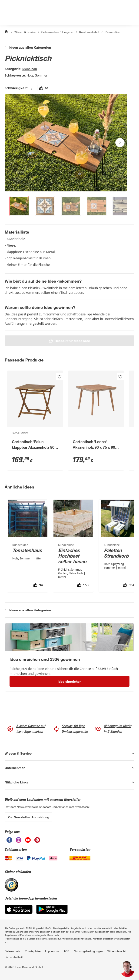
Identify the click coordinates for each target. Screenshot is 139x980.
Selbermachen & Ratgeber (57, 32)
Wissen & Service (25, 32)
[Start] (7, 32)
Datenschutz (12, 951)
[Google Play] (52, 909)
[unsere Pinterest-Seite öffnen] (37, 840)
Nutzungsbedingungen (88, 951)
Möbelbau (30, 69)
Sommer (41, 75)
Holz (30, 75)
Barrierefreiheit (14, 957)
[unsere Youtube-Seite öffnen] (28, 840)
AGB (66, 951)
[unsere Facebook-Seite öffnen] (9, 840)
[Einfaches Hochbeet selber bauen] (73, 546)
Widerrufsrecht (117, 951)
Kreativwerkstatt (89, 32)
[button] (127, 969)
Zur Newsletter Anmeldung (28, 817)
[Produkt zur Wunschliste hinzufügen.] (60, 377)
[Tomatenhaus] (28, 546)
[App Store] (19, 909)
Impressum (52, 951)
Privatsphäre (33, 951)
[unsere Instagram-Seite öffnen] (19, 840)
